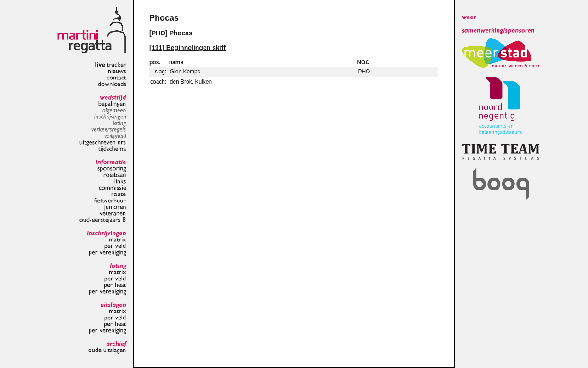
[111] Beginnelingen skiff (187, 48)
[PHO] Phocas (171, 33)
